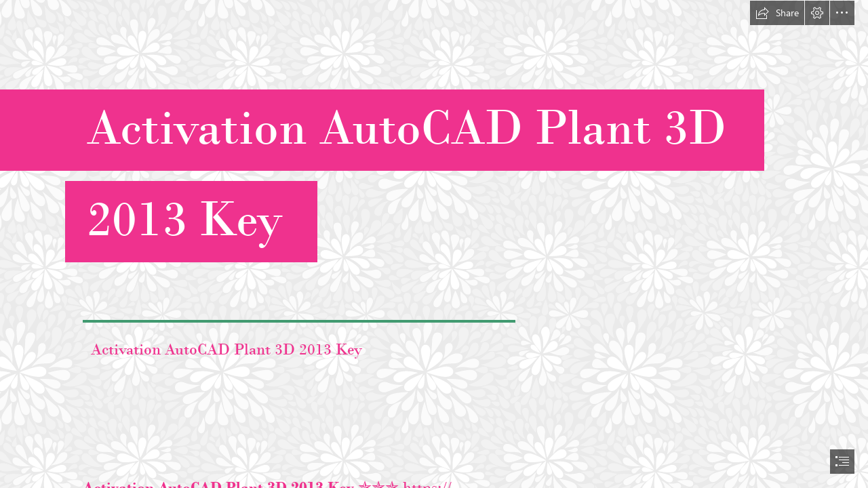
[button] (777, 13)
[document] (434, 244)
